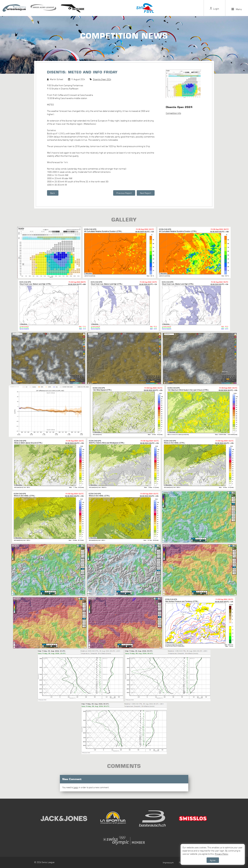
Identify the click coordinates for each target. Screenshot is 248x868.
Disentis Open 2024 (102, 79)
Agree (213, 860)
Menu (237, 9)
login (76, 787)
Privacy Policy (222, 854)
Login (215, 9)
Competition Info (173, 113)
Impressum (168, 862)
